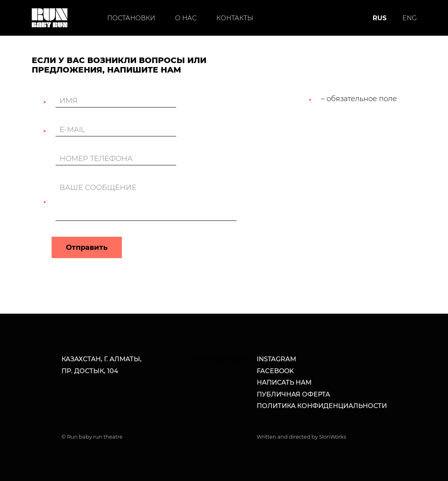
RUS (380, 18)
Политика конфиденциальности (322, 406)
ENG (410, 18)
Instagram (276, 359)
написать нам (284, 382)
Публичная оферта (293, 394)
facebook (275, 371)
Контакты (235, 18)
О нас (186, 18)
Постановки (131, 18)
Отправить (87, 247)
